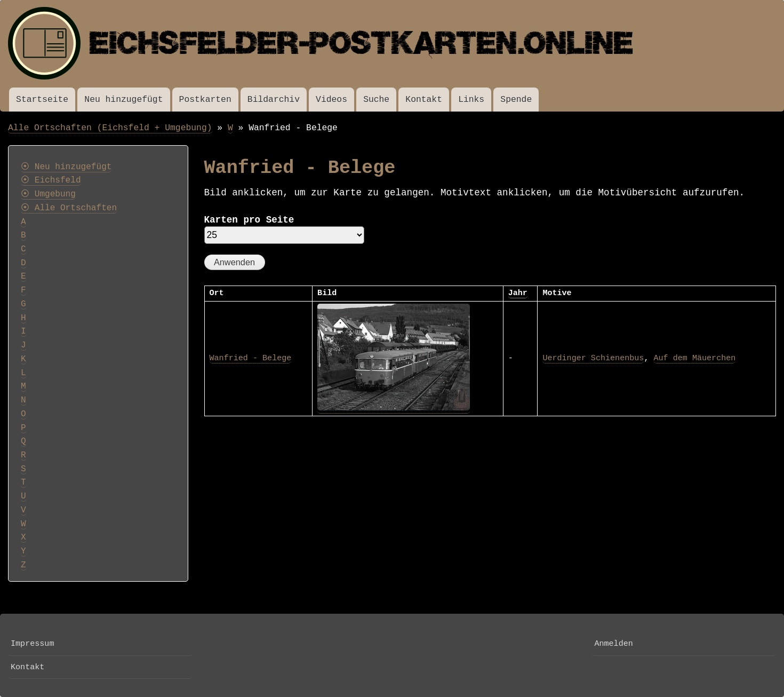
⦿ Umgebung (48, 194)
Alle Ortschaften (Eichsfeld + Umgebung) (110, 128)
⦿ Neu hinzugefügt (66, 167)
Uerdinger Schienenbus (593, 358)
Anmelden (613, 644)
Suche (376, 100)
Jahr (518, 293)
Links (471, 100)
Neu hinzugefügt (123, 100)
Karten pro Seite (249, 220)
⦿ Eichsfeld (51, 180)
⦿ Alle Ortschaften (69, 208)
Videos (331, 100)
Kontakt (424, 100)
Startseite (42, 100)
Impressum (32, 644)
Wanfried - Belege (251, 358)
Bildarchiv (274, 100)
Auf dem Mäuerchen (695, 358)
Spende (516, 100)
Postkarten (205, 100)
